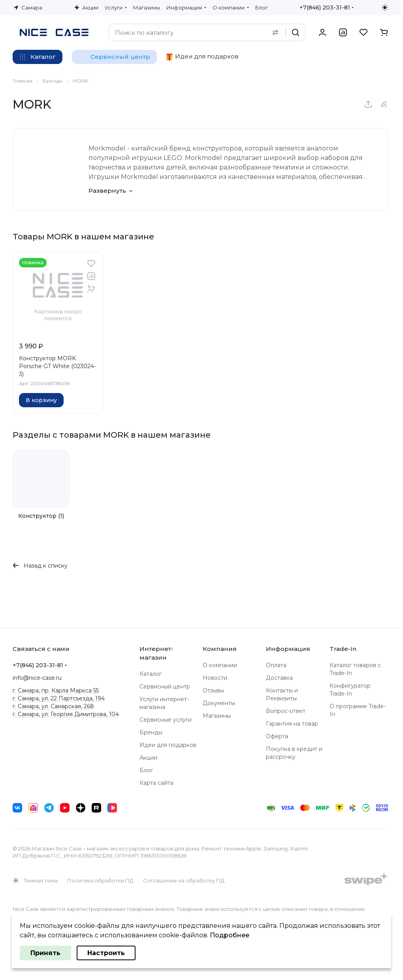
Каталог (151, 674)
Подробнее (230, 935)
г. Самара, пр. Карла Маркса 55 (56, 690)
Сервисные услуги (166, 720)
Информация (288, 649)
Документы (219, 703)
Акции (148, 758)
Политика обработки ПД (100, 880)
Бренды (151, 732)
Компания (220, 649)
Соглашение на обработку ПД (184, 880)
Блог (146, 770)
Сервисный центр (165, 687)
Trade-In (343, 649)
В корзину (41, 400)
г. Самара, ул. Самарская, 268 (53, 706)
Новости (215, 678)
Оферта (277, 736)
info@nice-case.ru (37, 678)
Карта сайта (156, 783)
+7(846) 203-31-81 (325, 8)
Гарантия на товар (292, 724)
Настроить (106, 953)
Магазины (217, 716)
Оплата (276, 665)
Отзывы (213, 690)
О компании (220, 665)
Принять (45, 953)
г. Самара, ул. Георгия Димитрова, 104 (66, 714)
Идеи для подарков (168, 745)
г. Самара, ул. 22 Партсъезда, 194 (59, 698)
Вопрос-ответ (286, 711)
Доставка (279, 678)
